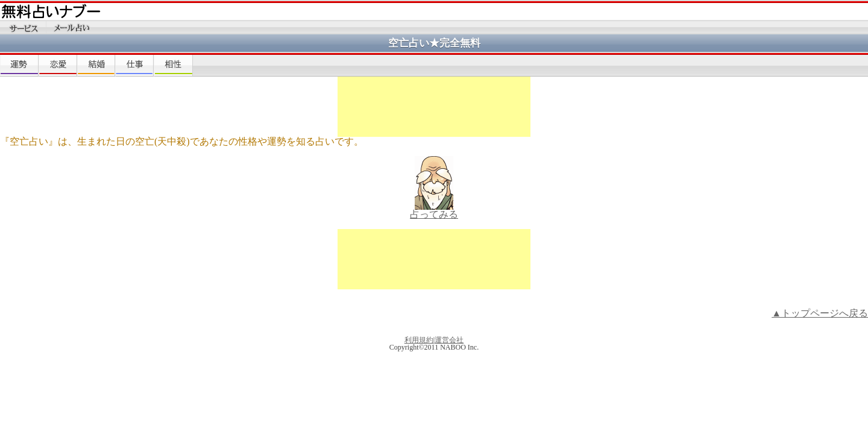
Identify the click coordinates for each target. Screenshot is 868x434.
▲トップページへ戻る (820, 313)
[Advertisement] (434, 107)
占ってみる (434, 214)
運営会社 (449, 340)
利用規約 (419, 340)
